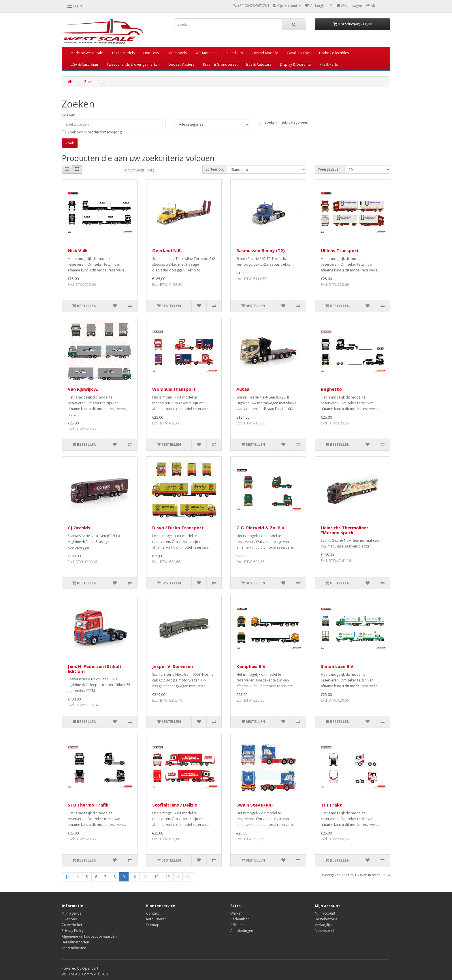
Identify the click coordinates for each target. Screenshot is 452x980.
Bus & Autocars (259, 64)
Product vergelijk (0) (138, 170)
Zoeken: (68, 115)
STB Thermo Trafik (88, 805)
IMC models (177, 53)
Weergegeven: (330, 169)
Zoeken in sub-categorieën (283, 122)
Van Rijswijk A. (83, 389)
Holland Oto (233, 53)
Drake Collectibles (334, 53)
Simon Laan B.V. (338, 666)
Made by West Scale (87, 53)
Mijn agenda (72, 913)
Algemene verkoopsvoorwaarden (89, 936)
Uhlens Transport (340, 250)
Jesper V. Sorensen (173, 666)
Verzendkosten (74, 948)
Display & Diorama (295, 64)
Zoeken (90, 82)
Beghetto (331, 389)
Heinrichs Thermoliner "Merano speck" (345, 530)
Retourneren (156, 919)
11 (145, 877)
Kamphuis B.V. (252, 666)
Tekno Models (123, 53)
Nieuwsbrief (325, 931)
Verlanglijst (324, 925)
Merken (236, 913)
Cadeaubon (240, 919)
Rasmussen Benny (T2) (261, 250)
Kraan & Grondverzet (220, 64)
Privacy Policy (73, 931)
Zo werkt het (72, 925)
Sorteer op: (215, 169)
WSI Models (205, 53)
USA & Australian (84, 64)
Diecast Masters (181, 64)
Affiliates (237, 925)
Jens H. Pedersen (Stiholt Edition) (95, 669)
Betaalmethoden (75, 942)
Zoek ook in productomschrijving (92, 132)
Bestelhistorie (326, 919)
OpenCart (90, 968)
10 (134, 877)
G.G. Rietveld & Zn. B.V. (261, 528)
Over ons (69, 919)
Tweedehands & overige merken (133, 64)
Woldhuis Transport (174, 389)
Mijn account (325, 913)
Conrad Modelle (265, 53)
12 (157, 877)
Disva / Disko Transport (178, 528)
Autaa (243, 389)
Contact (152, 913)
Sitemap (153, 925)
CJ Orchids (79, 528)
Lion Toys (151, 53)
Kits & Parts (329, 64)
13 (168, 877)
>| (188, 877)
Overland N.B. (167, 250)
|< (67, 877)
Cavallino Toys (299, 53)
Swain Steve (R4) (255, 805)
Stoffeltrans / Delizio (175, 805)
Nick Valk (78, 250)
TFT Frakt (331, 805)
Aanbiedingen (242, 931)
